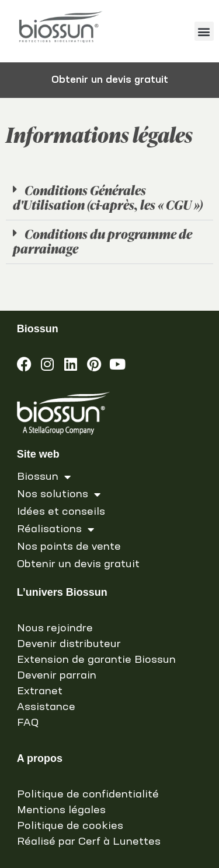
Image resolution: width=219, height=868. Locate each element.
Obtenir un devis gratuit (78, 564)
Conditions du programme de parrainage (102, 241)
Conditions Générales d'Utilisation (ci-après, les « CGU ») (108, 197)
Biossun (44, 477)
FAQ (28, 723)
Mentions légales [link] (61, 810)
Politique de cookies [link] (70, 826)
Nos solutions (59, 494)
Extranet (40, 691)
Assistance (46, 707)
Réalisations (55, 529)
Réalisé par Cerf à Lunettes (89, 842)
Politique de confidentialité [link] (88, 795)
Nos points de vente (69, 547)
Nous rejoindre (55, 628)
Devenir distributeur (69, 644)
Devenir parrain (57, 676)
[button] (204, 31)
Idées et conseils (61, 512)
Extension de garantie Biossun (96, 660)
